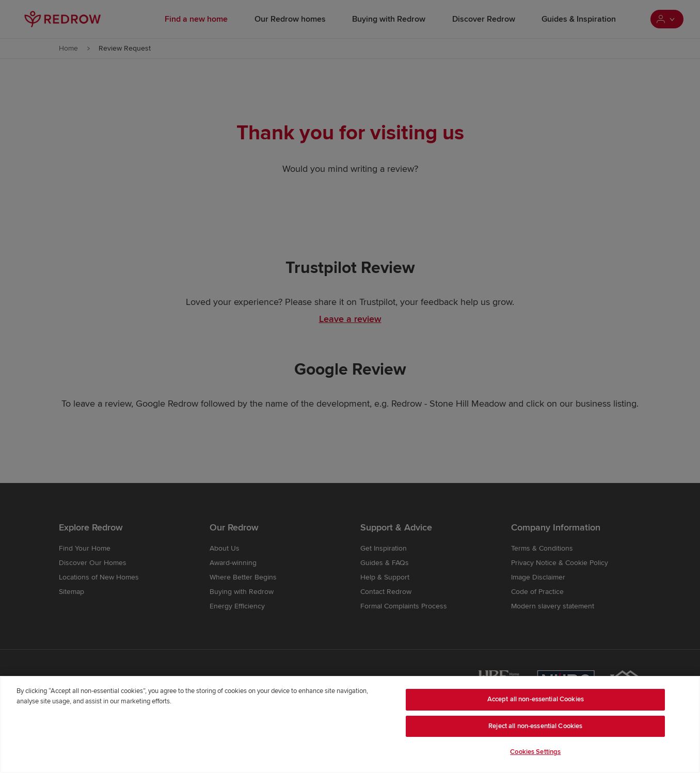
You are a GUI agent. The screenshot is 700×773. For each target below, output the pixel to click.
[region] (350, 724)
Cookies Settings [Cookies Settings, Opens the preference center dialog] (535, 752)
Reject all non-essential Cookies (535, 726)
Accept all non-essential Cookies (536, 699)
